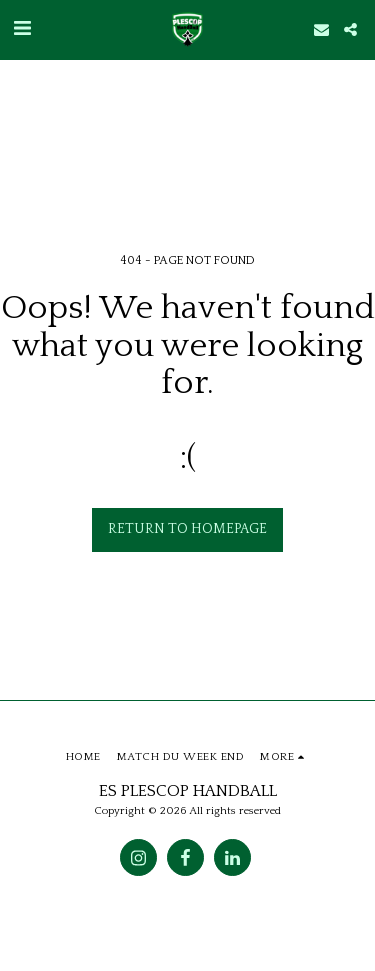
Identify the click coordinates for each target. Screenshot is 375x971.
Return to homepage (187, 529)
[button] (22, 29)
